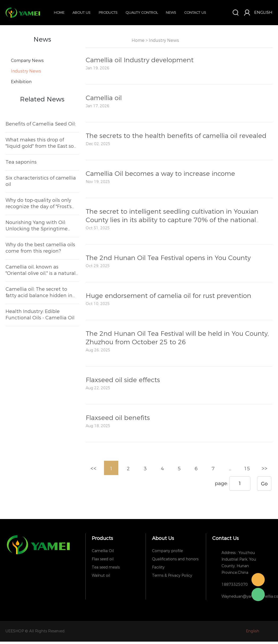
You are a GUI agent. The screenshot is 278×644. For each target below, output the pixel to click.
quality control (142, 13)
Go (264, 484)
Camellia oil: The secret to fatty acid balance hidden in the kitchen (39, 292)
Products (108, 13)
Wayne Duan (258, 580)
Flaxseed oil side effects (123, 380)
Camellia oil (104, 98)
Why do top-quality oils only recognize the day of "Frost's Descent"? (39, 203)
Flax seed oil (103, 559)
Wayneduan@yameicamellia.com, (244, 596)
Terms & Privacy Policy (172, 576)
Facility (158, 567)
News (171, 13)
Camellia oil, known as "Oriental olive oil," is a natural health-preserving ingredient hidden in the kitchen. (41, 270)
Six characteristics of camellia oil (41, 181)
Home (59, 13)
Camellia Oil (103, 551)
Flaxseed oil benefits (118, 418)
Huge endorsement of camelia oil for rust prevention (168, 296)
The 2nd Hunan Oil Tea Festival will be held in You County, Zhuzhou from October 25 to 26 (177, 338)
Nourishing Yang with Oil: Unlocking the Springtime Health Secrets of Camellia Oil (41, 226)
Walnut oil (101, 576)
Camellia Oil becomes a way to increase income (160, 174)
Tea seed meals (106, 567)
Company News (27, 61)
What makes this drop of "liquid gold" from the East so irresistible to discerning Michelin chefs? (40, 143)
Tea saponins (21, 162)
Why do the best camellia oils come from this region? (40, 248)
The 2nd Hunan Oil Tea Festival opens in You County (168, 258)
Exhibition (21, 82)
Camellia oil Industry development (140, 60)
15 (247, 469)
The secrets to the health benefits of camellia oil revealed (176, 136)
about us (81, 13)
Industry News (26, 71)
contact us (195, 13)
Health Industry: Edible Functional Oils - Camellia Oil (40, 315)
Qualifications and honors (175, 559)
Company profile (167, 551)
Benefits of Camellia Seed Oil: (41, 124)
